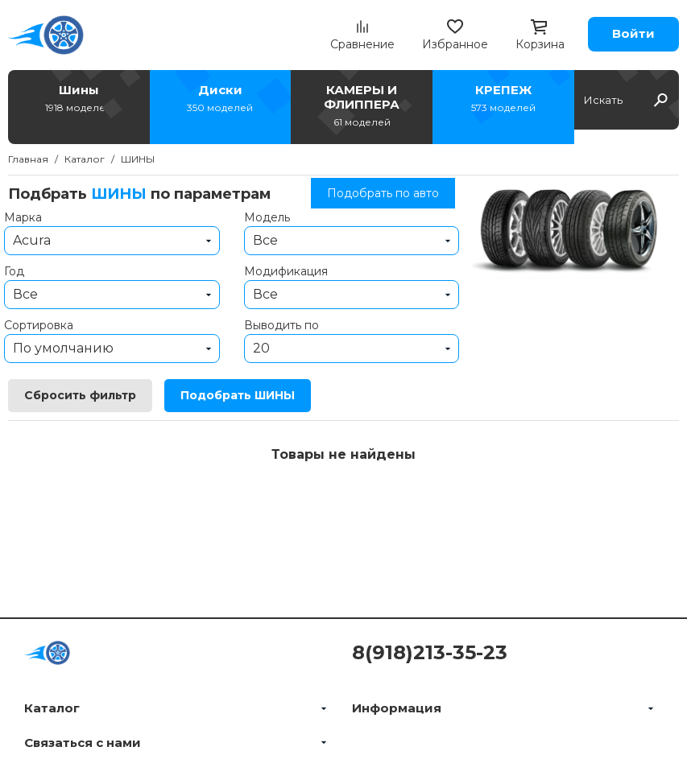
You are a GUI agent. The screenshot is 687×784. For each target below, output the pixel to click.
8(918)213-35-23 (430, 652)
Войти (633, 33)
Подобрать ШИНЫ (238, 395)
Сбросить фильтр (80, 395)
